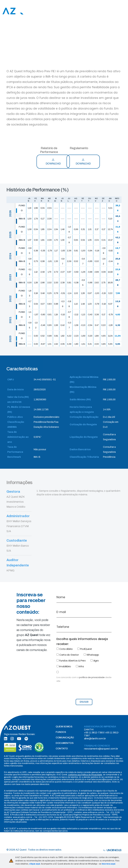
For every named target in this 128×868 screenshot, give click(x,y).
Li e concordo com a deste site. (84, 679)
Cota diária (64, 649)
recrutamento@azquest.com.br (101, 749)
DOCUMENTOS (64, 743)
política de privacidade (92, 677)
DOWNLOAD (53, 162)
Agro (95, 661)
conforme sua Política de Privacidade (85, 775)
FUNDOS (61, 732)
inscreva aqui (108, 864)
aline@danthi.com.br (95, 739)
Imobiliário (64, 666)
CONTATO (62, 748)
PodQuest (85, 649)
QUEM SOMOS (64, 727)
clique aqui (35, 864)
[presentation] (82, 689)
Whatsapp (91, 655)
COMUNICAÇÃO (65, 738)
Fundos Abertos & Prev (71, 661)
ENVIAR (84, 702)
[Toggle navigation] (124, 11)
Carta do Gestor (68, 655)
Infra (80, 666)
